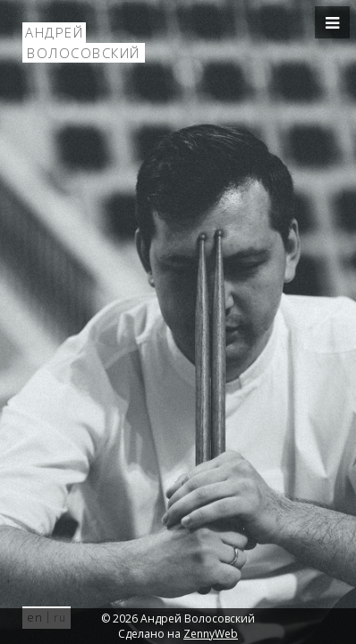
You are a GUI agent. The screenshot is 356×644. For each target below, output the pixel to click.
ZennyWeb (211, 634)
